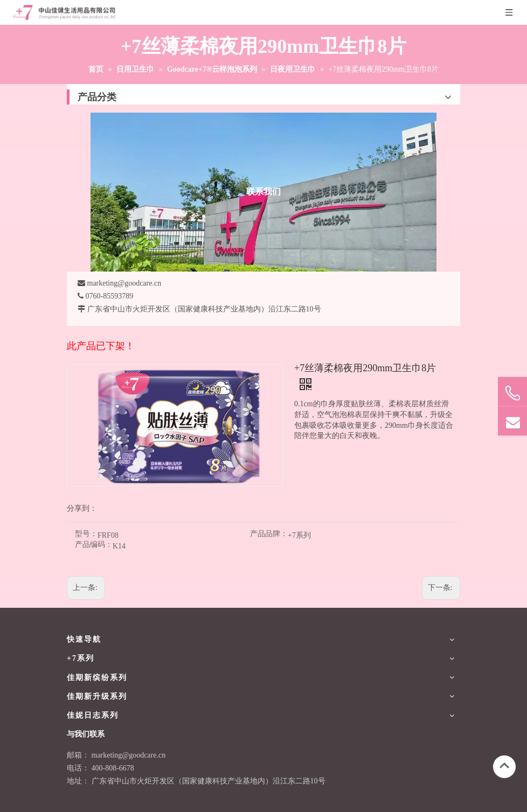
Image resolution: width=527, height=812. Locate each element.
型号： (86, 534)
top (504, 766)
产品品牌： (269, 534)
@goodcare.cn (144, 755)
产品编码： (94, 545)
